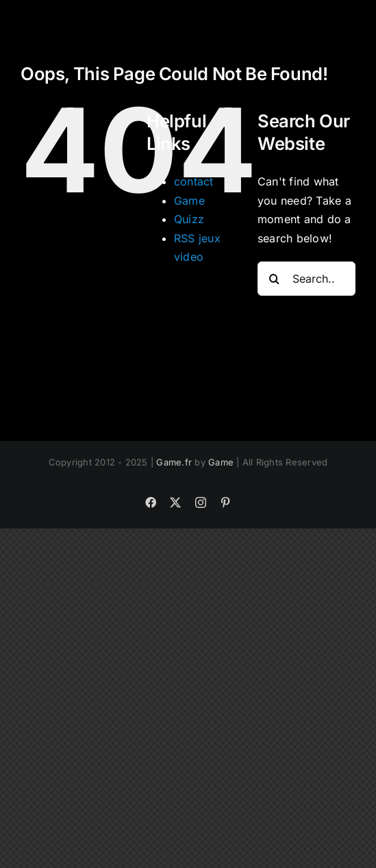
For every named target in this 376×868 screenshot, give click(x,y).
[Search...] (306, 279)
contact (194, 181)
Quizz (189, 219)
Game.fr (174, 462)
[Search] (275, 279)
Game (189, 201)
